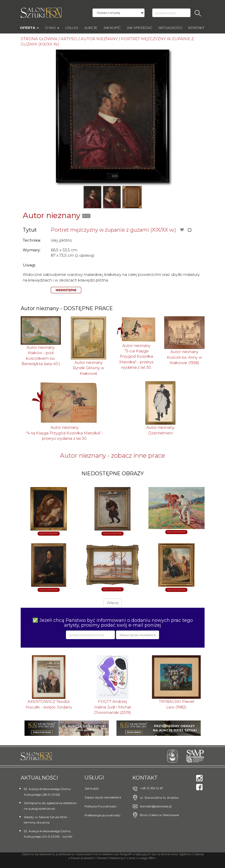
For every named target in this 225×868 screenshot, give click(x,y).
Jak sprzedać (139, 28)
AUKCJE (91, 28)
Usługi (72, 28)
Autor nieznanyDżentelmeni (160, 430)
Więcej (113, 603)
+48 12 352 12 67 (152, 788)
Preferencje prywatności (102, 815)
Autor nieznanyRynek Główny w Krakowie (88, 368)
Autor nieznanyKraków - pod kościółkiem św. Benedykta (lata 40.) (41, 356)
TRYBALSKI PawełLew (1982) (176, 704)
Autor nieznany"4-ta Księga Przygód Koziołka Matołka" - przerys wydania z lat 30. (65, 433)
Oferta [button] (29, 28)
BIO (86, 216)
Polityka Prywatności (100, 806)
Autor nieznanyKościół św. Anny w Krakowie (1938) (184, 357)
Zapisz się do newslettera (103, 797)
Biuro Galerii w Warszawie (159, 815)
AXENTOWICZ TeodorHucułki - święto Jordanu (49, 704)
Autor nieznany (51, 215)
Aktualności (170, 28)
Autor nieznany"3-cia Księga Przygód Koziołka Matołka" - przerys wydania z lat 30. (136, 357)
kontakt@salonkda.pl (156, 806)
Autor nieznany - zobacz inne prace (113, 455)
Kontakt (196, 28)
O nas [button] (52, 28)
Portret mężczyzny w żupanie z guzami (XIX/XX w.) (113, 230)
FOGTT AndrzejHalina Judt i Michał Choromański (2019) (113, 707)
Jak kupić (112, 28)
